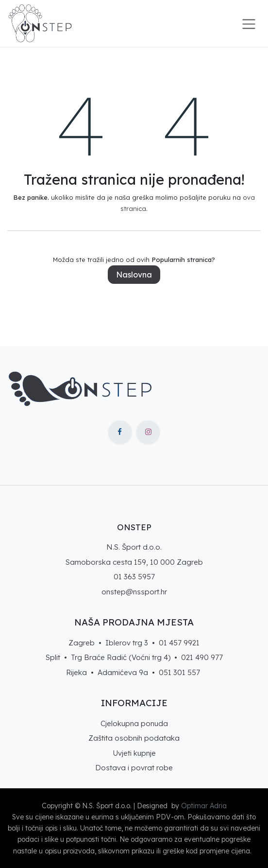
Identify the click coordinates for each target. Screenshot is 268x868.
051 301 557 (179, 672)
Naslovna (134, 275)
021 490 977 (202, 657)
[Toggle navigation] (249, 23)
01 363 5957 (134, 577)
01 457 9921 (179, 643)
